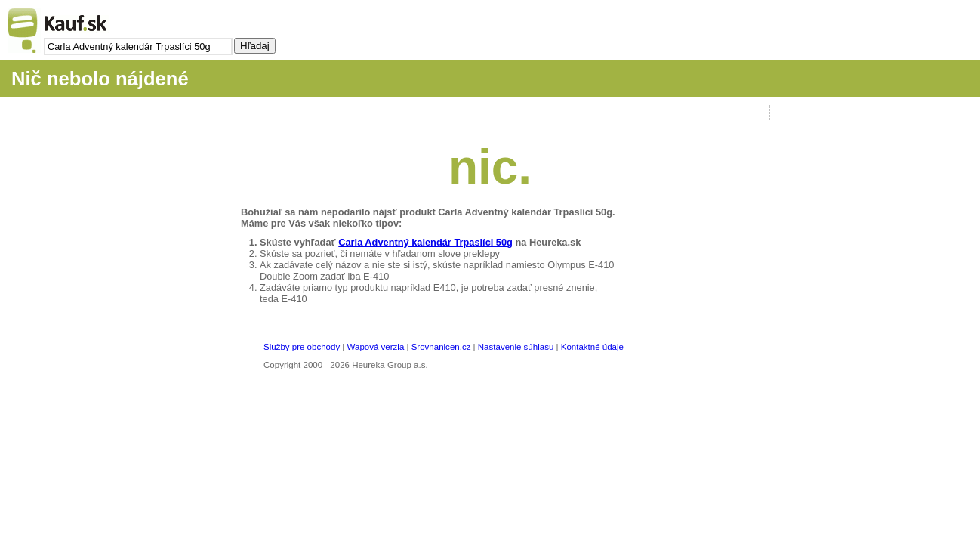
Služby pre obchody (302, 347)
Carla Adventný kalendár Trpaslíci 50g (425, 242)
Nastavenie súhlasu (516, 347)
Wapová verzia (376, 347)
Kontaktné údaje (592, 347)
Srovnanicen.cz (441, 347)
